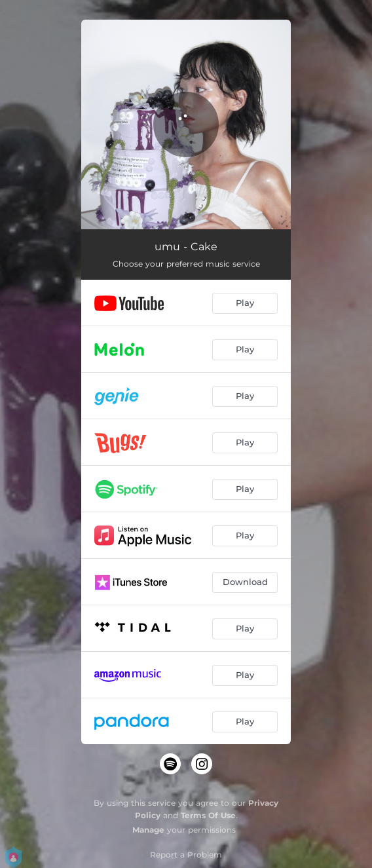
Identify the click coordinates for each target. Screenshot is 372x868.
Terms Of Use (208, 815)
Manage (148, 830)
